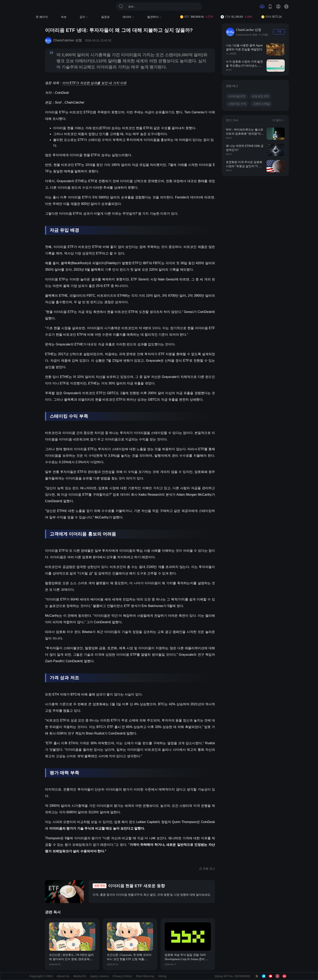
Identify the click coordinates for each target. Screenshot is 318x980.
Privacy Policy (122, 976)
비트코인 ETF (260, 96)
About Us (63, 976)
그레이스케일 (261, 104)
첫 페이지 (42, 17)
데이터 (128, 17)
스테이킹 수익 (237, 104)
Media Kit (80, 976)
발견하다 (154, 17)
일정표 (105, 17)
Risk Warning (145, 976)
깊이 (84, 17)
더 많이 (279, 120)
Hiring (162, 976)
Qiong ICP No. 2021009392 (232, 976)
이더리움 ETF (237, 96)
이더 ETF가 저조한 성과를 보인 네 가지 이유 (94, 83)
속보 (64, 17)
